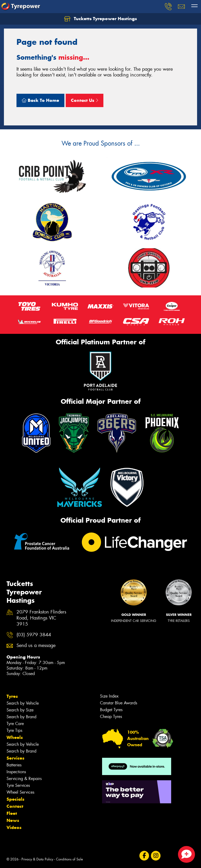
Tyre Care (15, 724)
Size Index (109, 696)
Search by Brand (21, 717)
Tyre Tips (14, 730)
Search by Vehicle (23, 703)
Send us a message (36, 646)
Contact (15, 806)
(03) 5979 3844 (34, 635)
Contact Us (85, 100)
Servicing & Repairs (24, 779)
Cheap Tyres (111, 717)
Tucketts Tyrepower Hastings (100, 19)
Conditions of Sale (69, 859)
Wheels (15, 737)
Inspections (16, 772)
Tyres (12, 696)
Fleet (12, 813)
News (13, 820)
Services (15, 758)
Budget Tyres (111, 710)
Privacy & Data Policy (37, 859)
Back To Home (40, 100)
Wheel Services (20, 792)
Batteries (14, 765)
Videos (14, 827)
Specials (15, 799)
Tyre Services (18, 785)
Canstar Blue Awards (119, 703)
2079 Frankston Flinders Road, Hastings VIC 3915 (41, 618)
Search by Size (20, 710)
